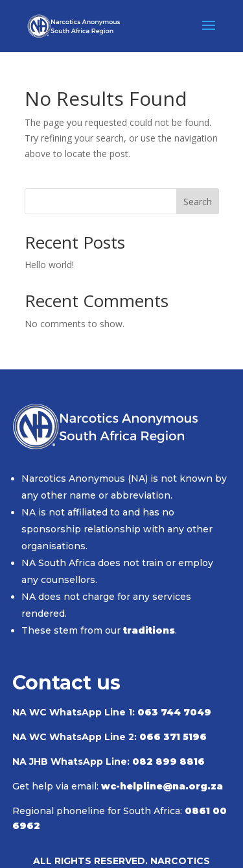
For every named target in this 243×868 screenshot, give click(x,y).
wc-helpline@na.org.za (162, 786)
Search (198, 202)
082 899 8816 (168, 762)
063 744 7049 (174, 712)
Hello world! (49, 265)
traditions (149, 630)
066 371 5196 (173, 737)
